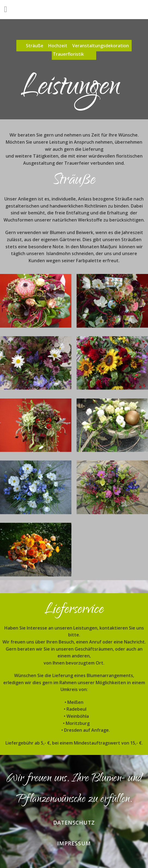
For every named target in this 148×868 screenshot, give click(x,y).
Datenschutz (74, 823)
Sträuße (35, 46)
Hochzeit (58, 46)
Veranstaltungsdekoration (101, 46)
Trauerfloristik (68, 54)
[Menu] (8, 10)
